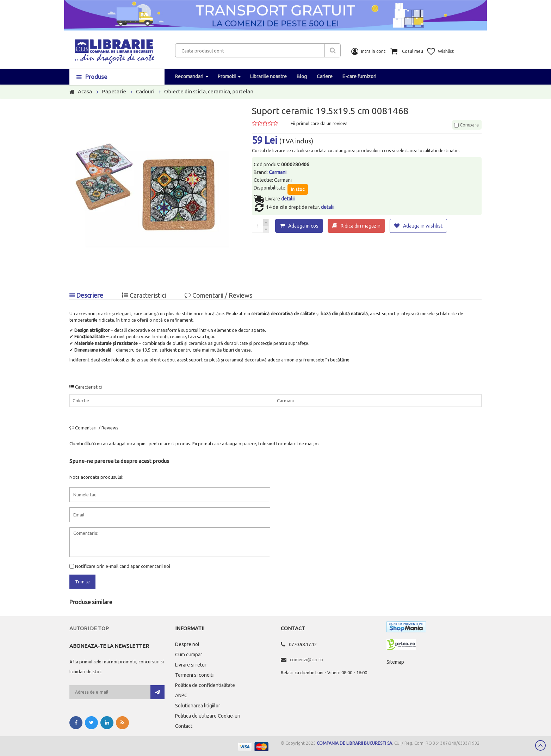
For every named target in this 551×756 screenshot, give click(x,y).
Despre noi (187, 644)
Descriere (86, 295)
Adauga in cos (303, 226)
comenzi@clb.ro (307, 659)
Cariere (325, 76)
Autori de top (89, 628)
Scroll (540, 745)
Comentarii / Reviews (218, 295)
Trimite (82, 582)
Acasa (85, 91)
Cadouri (145, 91)
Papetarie (114, 91)
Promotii (227, 76)
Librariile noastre (268, 76)
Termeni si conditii (195, 675)
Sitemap (395, 662)
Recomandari (189, 76)
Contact (184, 726)
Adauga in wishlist (423, 226)
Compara (466, 125)
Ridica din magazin (361, 226)
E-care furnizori (359, 76)
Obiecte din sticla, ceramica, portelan (209, 91)
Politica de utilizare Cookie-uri (208, 716)
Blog (302, 76)
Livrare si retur (191, 665)
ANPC (181, 695)
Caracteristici (144, 295)
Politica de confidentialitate (205, 685)
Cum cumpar (189, 655)
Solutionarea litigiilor (198, 706)
